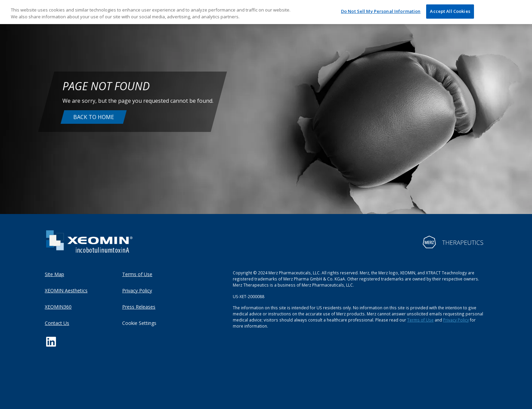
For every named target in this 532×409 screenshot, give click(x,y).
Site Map (54, 274)
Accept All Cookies (450, 11)
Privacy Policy (137, 290)
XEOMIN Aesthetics (66, 290)
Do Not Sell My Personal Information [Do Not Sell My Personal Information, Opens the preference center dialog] (381, 11)
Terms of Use (137, 274)
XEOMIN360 (58, 307)
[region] (266, 12)
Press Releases (139, 307)
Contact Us (57, 323)
